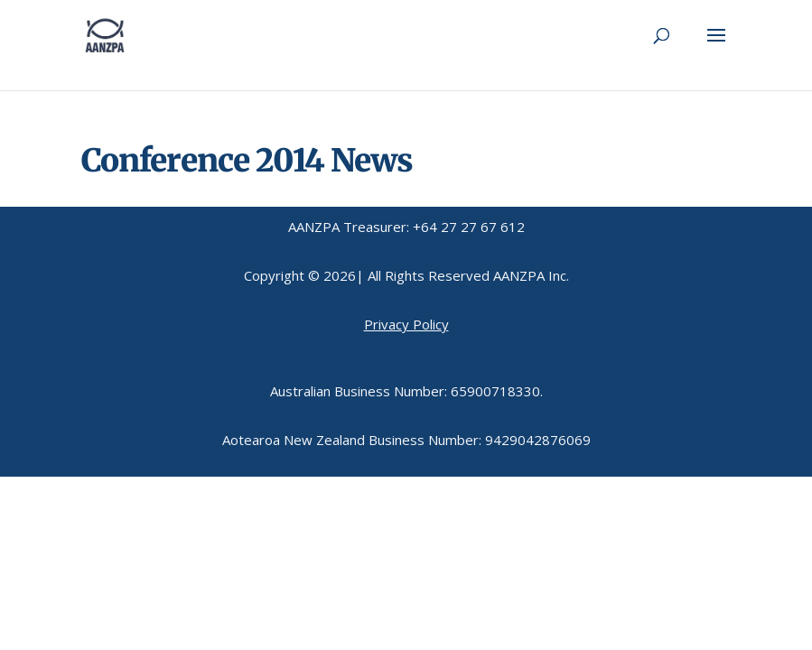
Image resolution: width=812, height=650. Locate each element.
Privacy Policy (406, 324)
